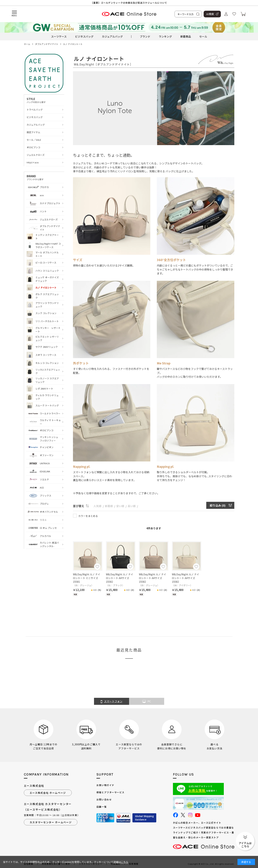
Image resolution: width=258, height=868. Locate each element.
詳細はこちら (121, 862)
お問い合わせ (104, 799)
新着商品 (186, 36)
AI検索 (210, 14)
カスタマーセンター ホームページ (51, 822)
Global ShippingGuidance (144, 818)
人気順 (97, 506)
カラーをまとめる (88, 516)
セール (203, 36)
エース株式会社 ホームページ (48, 793)
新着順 (109, 506)
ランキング (165, 36)
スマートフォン (112, 701)
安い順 (120, 506)
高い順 (132, 506)
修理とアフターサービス (110, 792)
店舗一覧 (102, 807)
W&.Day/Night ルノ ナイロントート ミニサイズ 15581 (87, 578)
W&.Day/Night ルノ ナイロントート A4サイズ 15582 (120, 578)
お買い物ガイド (105, 785)
